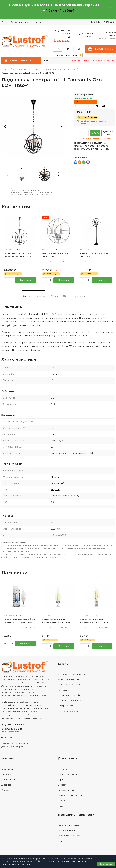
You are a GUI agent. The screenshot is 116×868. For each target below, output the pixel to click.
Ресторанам (8, 790)
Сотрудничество (20, 22)
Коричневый (57, 483)
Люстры (48, 70)
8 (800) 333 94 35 (12, 729)
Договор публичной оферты (13, 747)
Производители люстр (69, 700)
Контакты (63, 769)
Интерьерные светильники (26, 70)
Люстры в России (67, 706)
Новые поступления (68, 711)
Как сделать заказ (67, 790)
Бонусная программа (69, 825)
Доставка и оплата (67, 774)
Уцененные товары (104, 61)
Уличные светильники (69, 679)
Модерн (55, 490)
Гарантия (63, 779)
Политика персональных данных (15, 744)
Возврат (62, 785)
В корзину (26, 280)
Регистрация (108, 22)
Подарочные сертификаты (72, 695)
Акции (61, 841)
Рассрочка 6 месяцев (69, 836)
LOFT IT (55, 368)
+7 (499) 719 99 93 (13, 725)
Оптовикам (7, 774)
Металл (55, 477)
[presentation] (5, 127)
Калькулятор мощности (70, 795)
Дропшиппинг (8, 779)
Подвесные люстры (65, 70)
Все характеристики (85, 102)
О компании (7, 769)
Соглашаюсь (106, 864)
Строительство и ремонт (71, 685)
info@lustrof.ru (9, 737)
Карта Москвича (66, 830)
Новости (62, 806)
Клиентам (39, 22)
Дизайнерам (8, 785)
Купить (95, 133)
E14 (53, 434)
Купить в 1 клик (108, 133)
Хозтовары (64, 690)
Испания (55, 374)
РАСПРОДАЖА (79, 61)
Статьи (61, 801)
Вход (96, 22)
